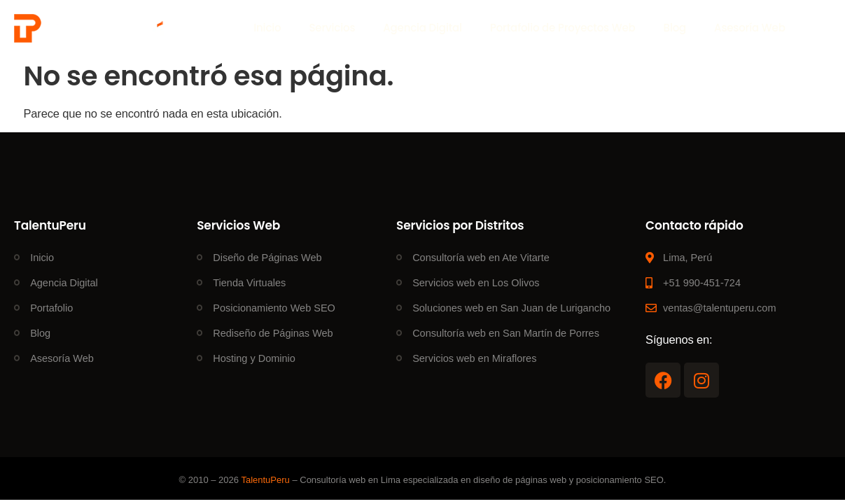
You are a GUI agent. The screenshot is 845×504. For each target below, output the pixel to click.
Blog (675, 28)
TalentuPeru (265, 480)
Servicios (332, 28)
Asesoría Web (750, 28)
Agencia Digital (422, 28)
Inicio (267, 28)
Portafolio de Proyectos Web (563, 28)
